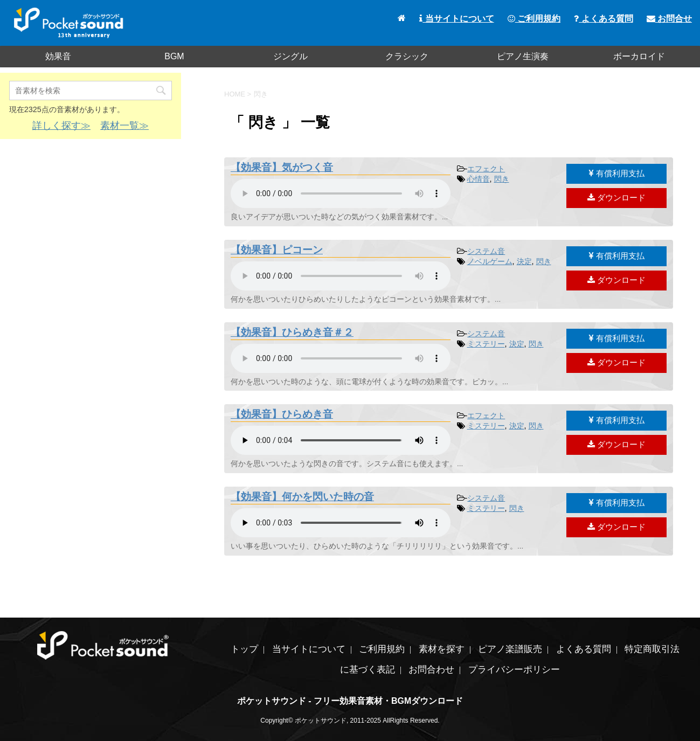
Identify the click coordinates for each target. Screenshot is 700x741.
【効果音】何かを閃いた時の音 (302, 497)
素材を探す (442, 649)
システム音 (486, 251)
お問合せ (669, 19)
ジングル (290, 56)
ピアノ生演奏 (523, 56)
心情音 (479, 179)
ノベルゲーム (490, 261)
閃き (502, 179)
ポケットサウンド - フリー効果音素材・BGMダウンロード (350, 701)
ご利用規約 (534, 19)
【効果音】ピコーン (277, 250)
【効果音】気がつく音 (282, 167)
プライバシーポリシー (514, 670)
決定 (524, 261)
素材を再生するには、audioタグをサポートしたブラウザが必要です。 (341, 193)
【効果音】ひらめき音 (282, 414)
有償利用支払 (617, 173)
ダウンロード (616, 198)
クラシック (407, 56)
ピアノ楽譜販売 (510, 649)
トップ (244, 649)
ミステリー (486, 344)
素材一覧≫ (124, 126)
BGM (174, 56)
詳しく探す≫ (61, 126)
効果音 (58, 56)
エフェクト (486, 169)
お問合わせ (431, 670)
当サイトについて (456, 19)
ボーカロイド (639, 56)
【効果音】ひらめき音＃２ (292, 332)
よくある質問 (603, 19)
